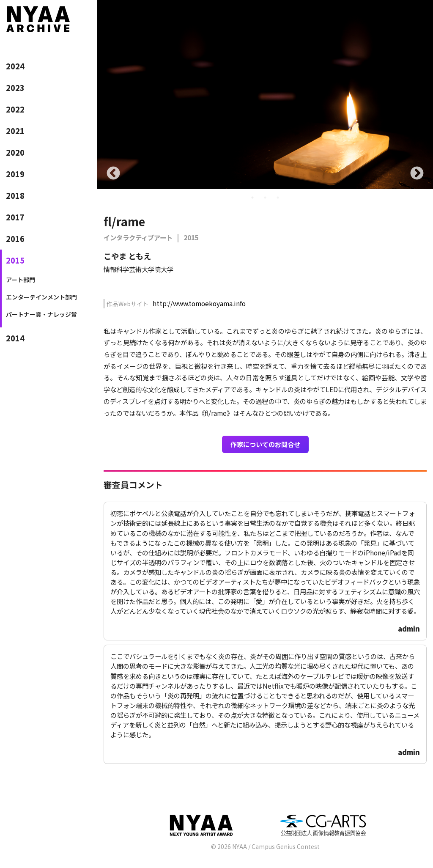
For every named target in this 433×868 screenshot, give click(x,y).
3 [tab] (278, 198)
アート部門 (21, 280)
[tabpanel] (265, 95)
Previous (113, 174)
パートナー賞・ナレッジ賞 (41, 314)
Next (417, 174)
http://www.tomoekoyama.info (199, 303)
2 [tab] (265, 198)
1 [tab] (252, 198)
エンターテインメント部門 (41, 297)
